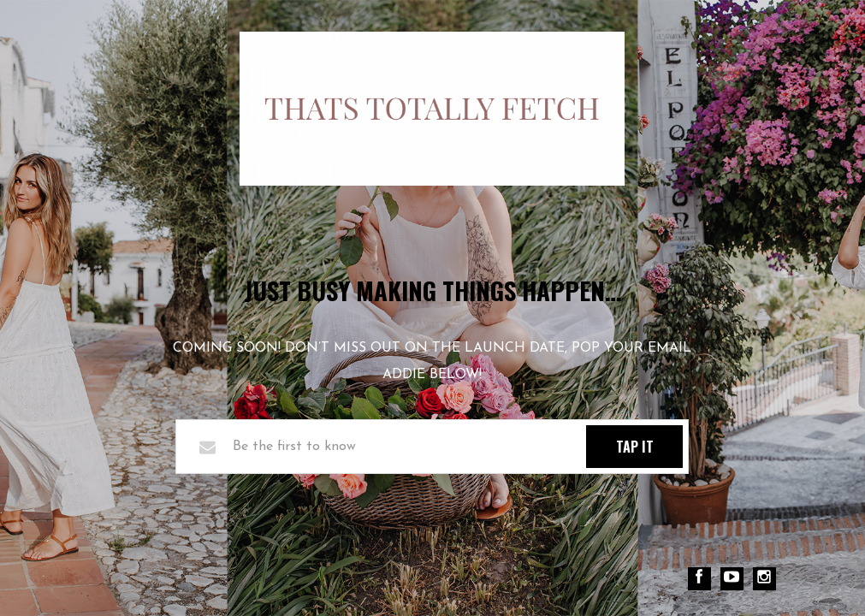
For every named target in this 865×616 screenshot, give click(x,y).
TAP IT (635, 447)
